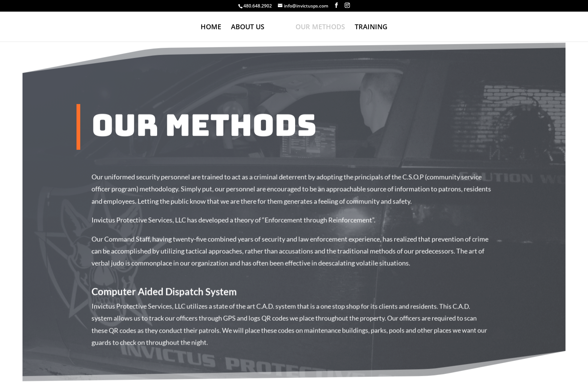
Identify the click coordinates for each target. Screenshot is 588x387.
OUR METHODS (320, 28)
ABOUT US (248, 28)
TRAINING (371, 28)
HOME (211, 28)
